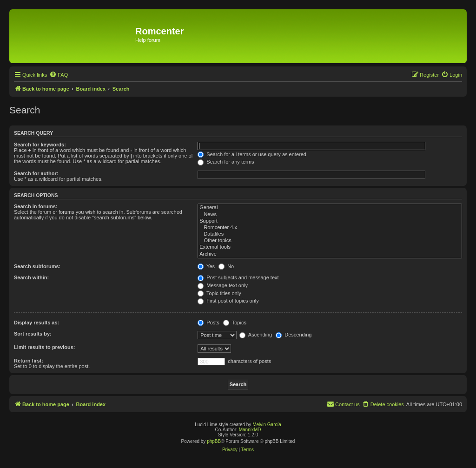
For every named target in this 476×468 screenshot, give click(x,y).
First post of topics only (228, 301)
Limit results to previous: (44, 347)
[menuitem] (59, 75)
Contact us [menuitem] (343, 404)
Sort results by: (33, 334)
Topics (235, 323)
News (330, 215)
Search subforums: (37, 266)
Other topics (330, 241)
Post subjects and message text (238, 277)
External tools (330, 247)
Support (330, 221)
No (226, 266)
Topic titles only (219, 293)
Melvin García (267, 425)
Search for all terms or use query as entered (252, 154)
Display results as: (36, 323)
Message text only (223, 285)
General (330, 208)
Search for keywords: (40, 145)
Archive (330, 254)
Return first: (29, 361)
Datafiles (330, 234)
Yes (206, 266)
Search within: (31, 277)
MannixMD (250, 430)
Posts (208, 323)
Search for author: (36, 173)
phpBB (214, 441)
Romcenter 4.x (330, 228)
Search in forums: (36, 206)
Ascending (256, 335)
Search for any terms (226, 162)
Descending (294, 335)
